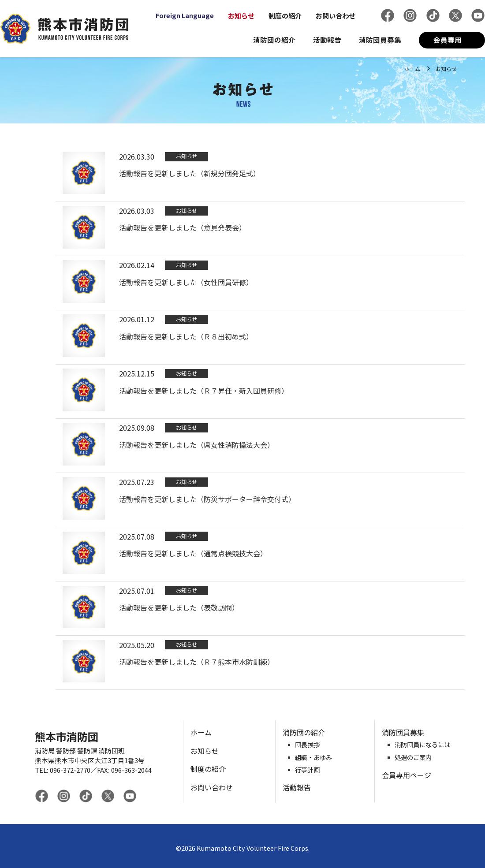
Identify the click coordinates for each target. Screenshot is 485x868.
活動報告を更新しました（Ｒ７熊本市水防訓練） (197, 662)
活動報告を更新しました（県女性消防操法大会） (197, 445)
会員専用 (448, 40)
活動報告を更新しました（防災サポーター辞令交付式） (207, 499)
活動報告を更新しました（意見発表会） (183, 227)
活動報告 (327, 40)
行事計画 (307, 770)
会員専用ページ (407, 775)
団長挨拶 (307, 745)
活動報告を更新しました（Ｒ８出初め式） (186, 336)
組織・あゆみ (313, 758)
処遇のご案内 (413, 758)
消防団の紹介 (274, 40)
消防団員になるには (422, 745)
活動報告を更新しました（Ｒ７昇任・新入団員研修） (204, 391)
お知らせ (241, 15)
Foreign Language (185, 15)
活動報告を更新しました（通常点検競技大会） (193, 553)
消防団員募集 (380, 40)
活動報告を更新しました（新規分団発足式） (190, 173)
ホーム (412, 69)
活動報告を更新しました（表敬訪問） (179, 607)
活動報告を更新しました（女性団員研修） (186, 282)
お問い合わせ (336, 15)
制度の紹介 (285, 15)
